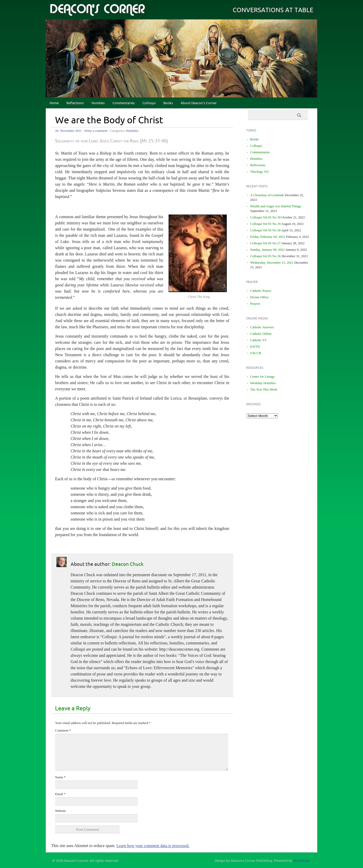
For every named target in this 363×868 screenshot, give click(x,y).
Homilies (98, 103)
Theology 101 (260, 172)
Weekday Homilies (263, 383)
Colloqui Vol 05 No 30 (266, 217)
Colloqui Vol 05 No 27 (266, 243)
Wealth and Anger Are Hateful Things (276, 206)
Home (54, 103)
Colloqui (149, 103)
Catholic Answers (262, 327)
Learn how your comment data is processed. (153, 846)
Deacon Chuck (128, 564)
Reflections (75, 103)
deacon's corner (97, 9)
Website (61, 811)
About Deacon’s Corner (199, 103)
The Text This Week (264, 389)
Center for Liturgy (263, 376)
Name (60, 777)
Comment (63, 730)
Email (60, 794)
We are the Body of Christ (109, 120)
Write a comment (96, 131)
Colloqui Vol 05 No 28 (266, 230)
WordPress (302, 861)
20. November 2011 (68, 131)
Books (168, 103)
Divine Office (260, 297)
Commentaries (124, 103)
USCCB (256, 353)
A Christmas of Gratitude (267, 195)
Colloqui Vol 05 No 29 (266, 224)
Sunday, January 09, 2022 (268, 250)
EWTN (255, 347)
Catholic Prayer (261, 291)
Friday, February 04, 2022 (268, 237)
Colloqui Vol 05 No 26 (266, 256)
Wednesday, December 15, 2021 (272, 262)
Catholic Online (261, 334)
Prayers (255, 304)
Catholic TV (259, 340)
